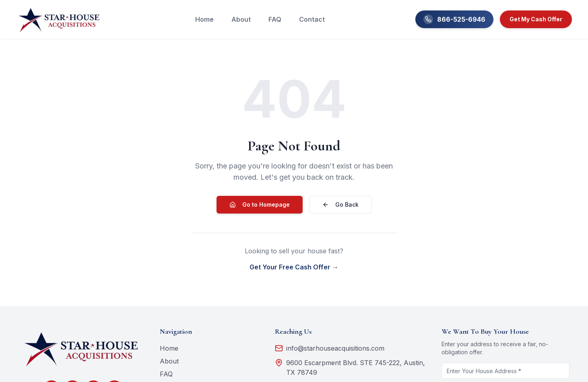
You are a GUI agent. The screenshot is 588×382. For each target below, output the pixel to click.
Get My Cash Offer (536, 19)
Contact (312, 19)
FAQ (275, 19)
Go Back (340, 204)
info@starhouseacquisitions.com (330, 348)
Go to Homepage (260, 204)
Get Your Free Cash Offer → (294, 267)
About (241, 19)
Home (204, 19)
